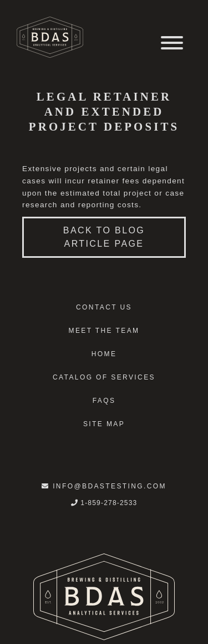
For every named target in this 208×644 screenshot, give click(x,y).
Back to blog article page (104, 237)
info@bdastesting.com (104, 486)
